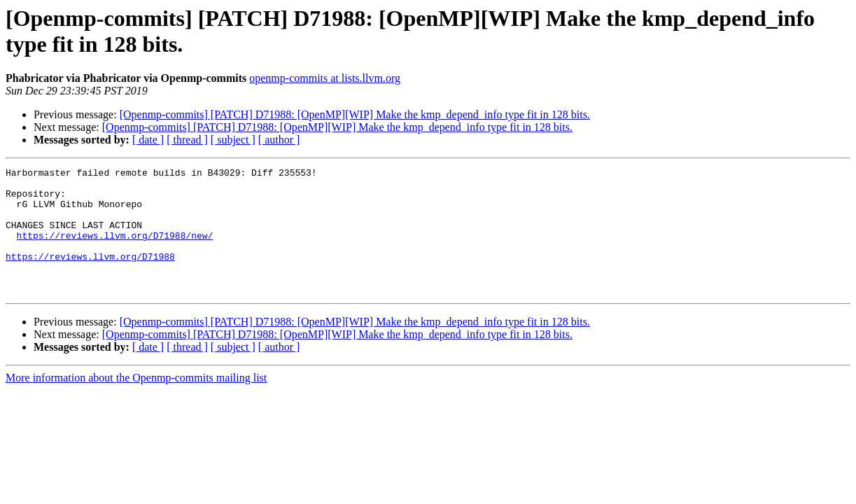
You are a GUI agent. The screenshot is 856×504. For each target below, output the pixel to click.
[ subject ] (233, 140)
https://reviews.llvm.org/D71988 (90, 275)
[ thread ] (187, 140)
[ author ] (279, 140)
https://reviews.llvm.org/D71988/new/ (115, 250)
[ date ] (148, 140)
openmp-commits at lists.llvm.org (325, 78)
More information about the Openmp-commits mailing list (136, 403)
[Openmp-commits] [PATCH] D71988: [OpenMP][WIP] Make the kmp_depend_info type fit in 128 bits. (355, 114)
